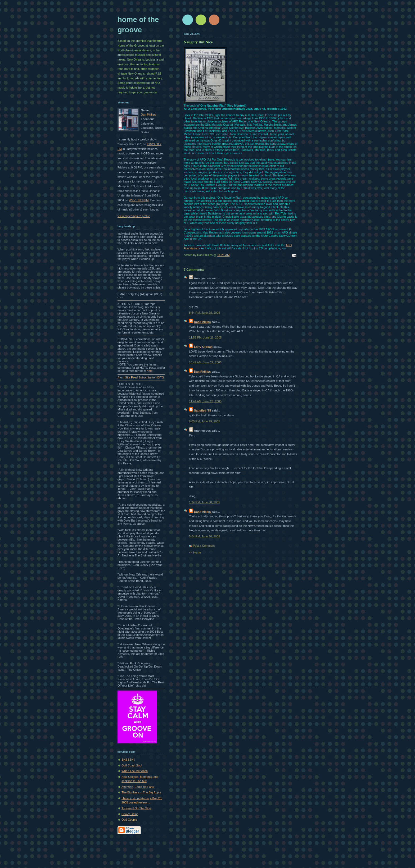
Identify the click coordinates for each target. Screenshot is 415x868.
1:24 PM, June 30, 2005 (204, 502)
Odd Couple (129, 820)
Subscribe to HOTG (151, 377)
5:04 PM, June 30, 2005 (204, 536)
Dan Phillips (148, 115)
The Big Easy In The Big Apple (141, 792)
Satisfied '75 (202, 410)
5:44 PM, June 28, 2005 (204, 313)
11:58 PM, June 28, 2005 (205, 337)
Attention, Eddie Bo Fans (138, 787)
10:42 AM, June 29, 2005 (205, 362)
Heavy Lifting (130, 814)
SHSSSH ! (128, 760)
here (150, 371)
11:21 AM (224, 255)
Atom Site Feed (128, 377)
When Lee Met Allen (135, 771)
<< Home (195, 552)
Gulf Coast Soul (132, 765)
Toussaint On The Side (136, 808)
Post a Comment (204, 546)
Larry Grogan (203, 347)
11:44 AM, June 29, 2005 (205, 401)
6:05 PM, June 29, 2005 (204, 421)
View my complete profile (134, 216)
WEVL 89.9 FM (139, 200)
